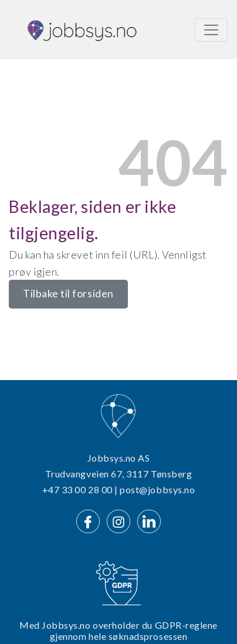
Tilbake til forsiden (68, 294)
